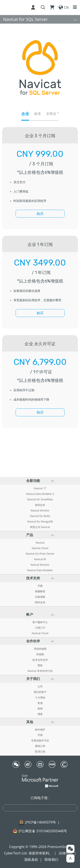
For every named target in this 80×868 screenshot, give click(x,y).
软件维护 (40, 730)
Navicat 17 (40, 488)
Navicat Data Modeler (40, 570)
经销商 (40, 654)
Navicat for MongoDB (40, 522)
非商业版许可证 (40, 741)
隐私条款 (31, 859)
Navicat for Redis (40, 516)
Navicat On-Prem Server (40, 554)
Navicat (40, 543)
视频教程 (40, 591)
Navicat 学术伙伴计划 (40, 671)
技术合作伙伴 (40, 660)
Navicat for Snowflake (40, 500)
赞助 (40, 665)
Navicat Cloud (40, 548)
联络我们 (51, 859)
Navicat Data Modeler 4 (40, 494)
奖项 (40, 703)
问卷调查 (40, 597)
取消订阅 (40, 752)
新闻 (40, 709)
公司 (40, 687)
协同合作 (40, 505)
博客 (40, 714)
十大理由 (40, 698)
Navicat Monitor (40, 511)
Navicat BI (40, 559)
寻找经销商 (40, 649)
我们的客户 (40, 692)
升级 (40, 735)
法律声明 (65, 853)
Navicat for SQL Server (25, 19)
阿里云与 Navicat (40, 527)
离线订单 (40, 746)
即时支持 (40, 602)
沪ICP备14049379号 (40, 822)
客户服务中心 (40, 622)
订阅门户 (40, 628)
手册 (40, 586)
